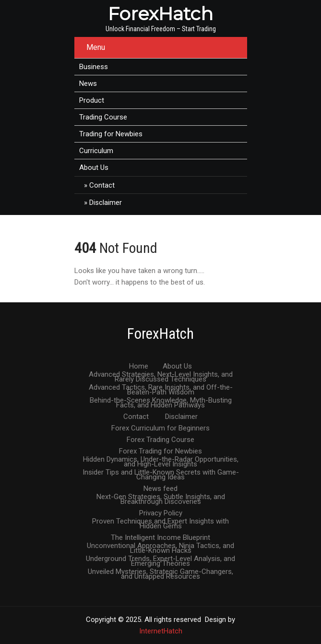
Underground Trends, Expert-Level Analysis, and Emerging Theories (160, 559)
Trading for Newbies (111, 134)
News (88, 83)
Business (94, 67)
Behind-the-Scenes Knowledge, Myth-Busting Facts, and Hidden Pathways (161, 401)
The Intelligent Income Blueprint (160, 538)
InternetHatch (161, 631)
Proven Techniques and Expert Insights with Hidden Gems (160, 522)
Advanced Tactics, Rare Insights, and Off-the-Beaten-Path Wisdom (161, 388)
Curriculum (96, 151)
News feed (160, 489)
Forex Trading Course (160, 440)
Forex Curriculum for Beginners (160, 429)
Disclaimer (106, 203)
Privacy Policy (161, 513)
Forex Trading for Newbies (160, 452)
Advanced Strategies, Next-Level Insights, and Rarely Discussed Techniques (161, 375)
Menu (96, 47)
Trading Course (103, 117)
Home (139, 367)
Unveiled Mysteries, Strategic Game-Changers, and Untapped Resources (160, 572)
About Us (94, 167)
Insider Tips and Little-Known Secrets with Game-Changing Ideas (161, 473)
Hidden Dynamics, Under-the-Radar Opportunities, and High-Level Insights (161, 460)
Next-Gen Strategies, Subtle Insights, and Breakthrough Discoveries (161, 497)
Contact (102, 185)
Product (92, 100)
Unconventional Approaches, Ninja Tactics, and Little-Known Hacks (160, 546)
